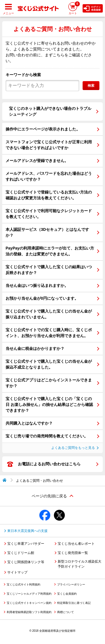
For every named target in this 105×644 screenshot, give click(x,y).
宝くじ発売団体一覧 (73, 553)
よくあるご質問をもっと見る (73, 448)
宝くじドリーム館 (21, 553)
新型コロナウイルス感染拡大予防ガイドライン (80, 564)
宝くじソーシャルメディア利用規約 (29, 594)
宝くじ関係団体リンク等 (26, 562)
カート (74, 8)
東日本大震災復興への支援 (27, 531)
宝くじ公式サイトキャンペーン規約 (29, 603)
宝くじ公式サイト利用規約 (24, 584)
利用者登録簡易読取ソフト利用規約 (29, 612)
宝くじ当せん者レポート (76, 544)
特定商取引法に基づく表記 (74, 603)
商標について (66, 612)
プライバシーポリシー (71, 584)
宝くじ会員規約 (67, 594)
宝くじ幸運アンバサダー (26, 544)
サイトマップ (17, 572)
